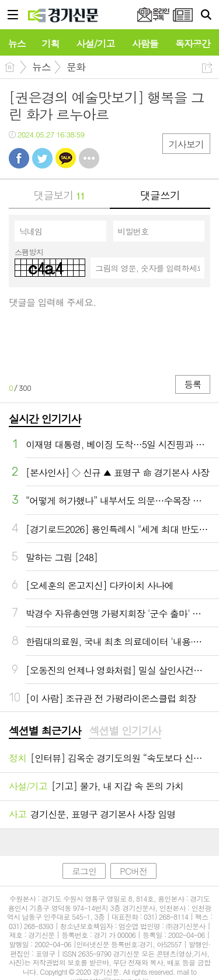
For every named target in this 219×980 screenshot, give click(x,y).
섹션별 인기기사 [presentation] (125, 731)
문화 (76, 67)
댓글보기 (59, 195)
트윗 (42, 158)
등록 (193, 384)
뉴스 (41, 67)
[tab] (45, 731)
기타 (89, 158)
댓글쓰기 (160, 195)
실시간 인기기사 (45, 419)
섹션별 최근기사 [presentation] (45, 731)
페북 (19, 158)
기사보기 (186, 144)
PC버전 (133, 871)
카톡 (66, 158)
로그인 (84, 871)
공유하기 (207, 68)
